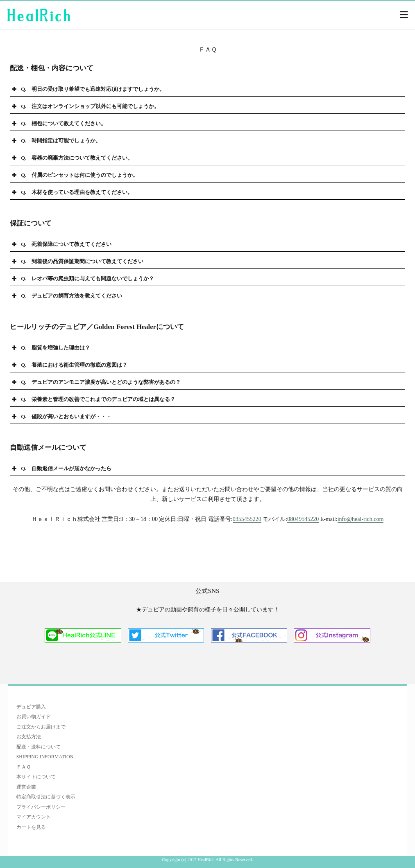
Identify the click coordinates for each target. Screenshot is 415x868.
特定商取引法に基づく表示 (46, 797)
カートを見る (31, 827)
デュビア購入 (31, 707)
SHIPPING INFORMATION (45, 757)
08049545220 (303, 519)
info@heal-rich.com (361, 519)
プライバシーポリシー (41, 807)
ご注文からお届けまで (41, 727)
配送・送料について (39, 747)
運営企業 (26, 787)
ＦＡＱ (24, 767)
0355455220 (247, 519)
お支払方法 (29, 737)
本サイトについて (36, 777)
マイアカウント (34, 817)
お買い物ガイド (34, 717)
